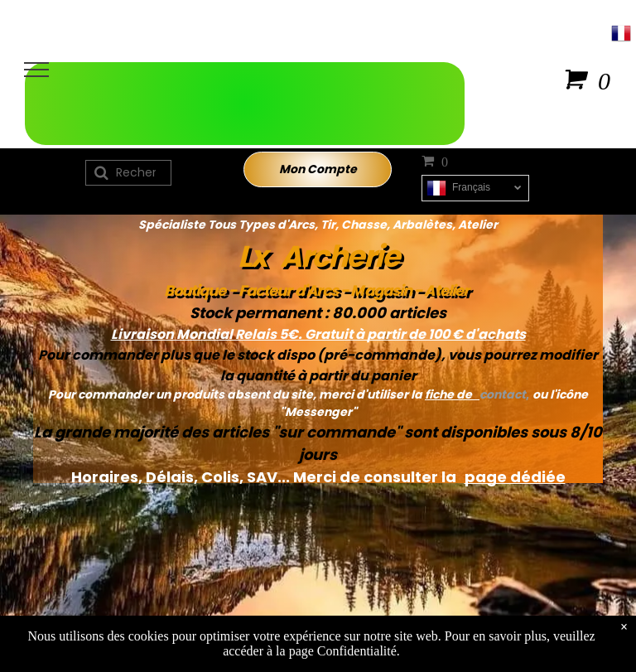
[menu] (36, 70)
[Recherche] (128, 173)
